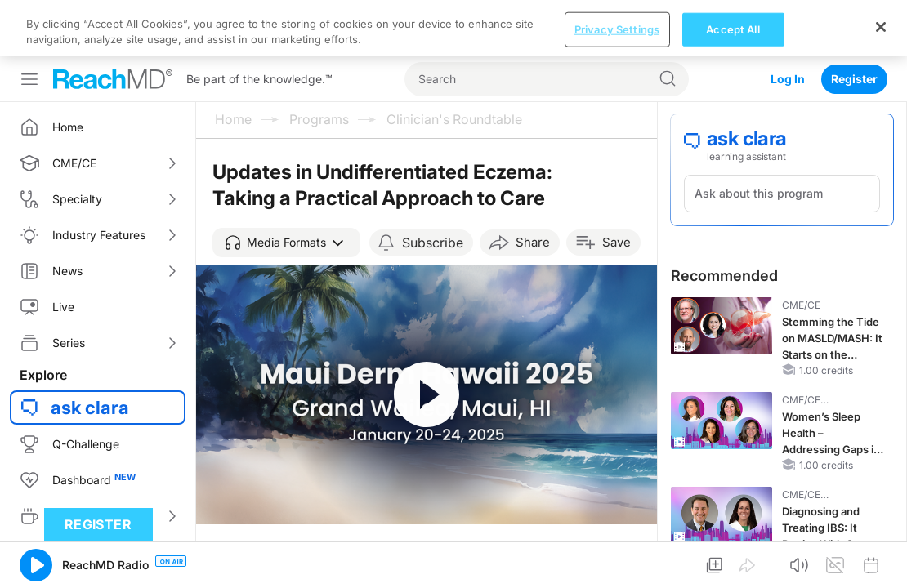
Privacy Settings (617, 570)
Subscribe (433, 186)
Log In (788, 22)
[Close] (881, 568)
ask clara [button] (90, 351)
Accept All (733, 570)
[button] (286, 186)
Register (854, 22)
